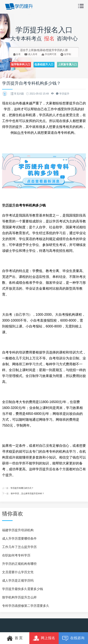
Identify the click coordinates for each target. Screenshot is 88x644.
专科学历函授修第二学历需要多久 (26, 606)
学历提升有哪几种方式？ (22, 488)
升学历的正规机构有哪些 (19, 564)
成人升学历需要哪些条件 (19, 538)
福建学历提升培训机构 (18, 530)
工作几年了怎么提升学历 (19, 547)
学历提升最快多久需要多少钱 (23, 589)
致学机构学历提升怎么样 (19, 597)
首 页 (15, 638)
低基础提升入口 (44, 64)
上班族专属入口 (67, 64)
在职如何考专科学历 (16, 555)
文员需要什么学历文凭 (18, 572)
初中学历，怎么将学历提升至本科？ (27, 494)
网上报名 (44, 638)
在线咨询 (73, 638)
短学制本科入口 (21, 64)
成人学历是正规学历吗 (18, 580)
